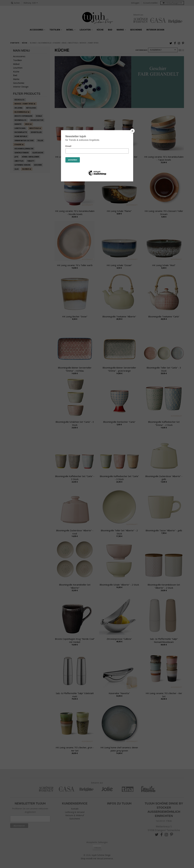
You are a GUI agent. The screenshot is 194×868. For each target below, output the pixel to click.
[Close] (132, 131)
